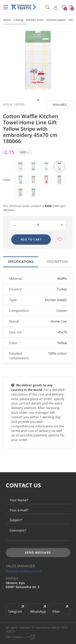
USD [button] (24, 152)
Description (57, 262)
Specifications (21, 262)
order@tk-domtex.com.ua (23, 571)
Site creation (14, 637)
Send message (38, 552)
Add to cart (31, 239)
